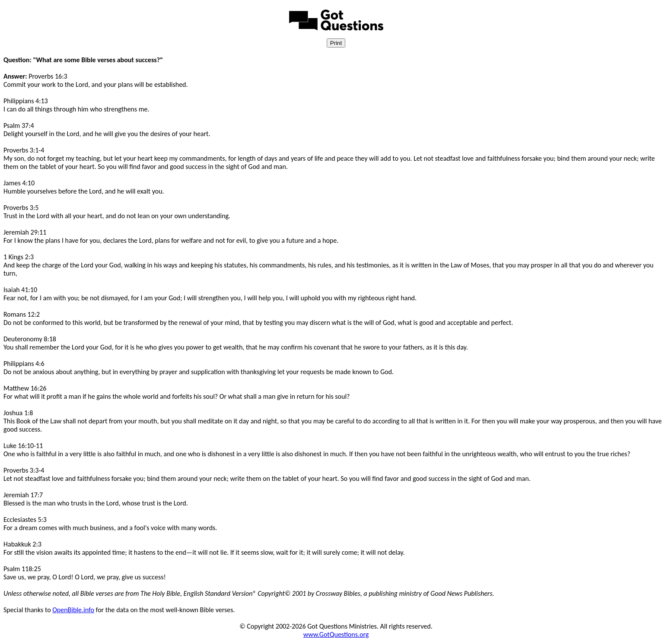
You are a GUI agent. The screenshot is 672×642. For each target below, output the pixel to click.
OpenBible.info (73, 610)
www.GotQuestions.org (336, 634)
